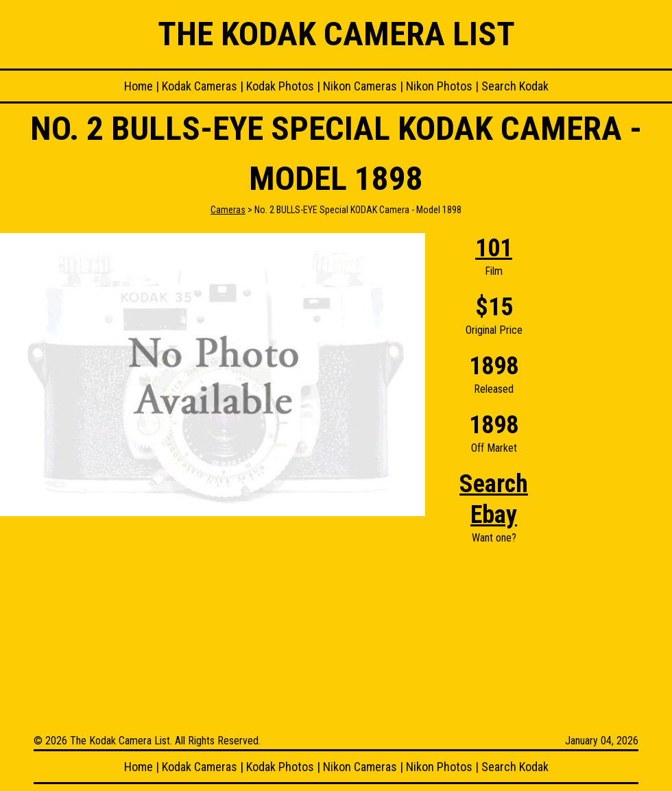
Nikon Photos (439, 86)
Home (139, 86)
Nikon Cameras (360, 86)
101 (494, 248)
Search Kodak (515, 86)
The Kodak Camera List (336, 34)
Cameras (228, 210)
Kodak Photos (280, 86)
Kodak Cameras (200, 86)
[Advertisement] (617, 439)
